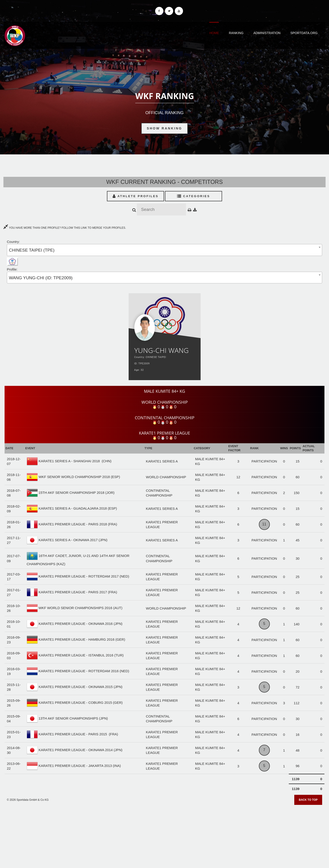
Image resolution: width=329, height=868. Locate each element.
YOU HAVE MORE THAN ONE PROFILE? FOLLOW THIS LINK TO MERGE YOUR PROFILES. (65, 228)
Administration (267, 33)
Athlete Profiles (136, 196)
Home (214, 33)
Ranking (236, 33)
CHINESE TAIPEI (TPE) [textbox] (32, 250)
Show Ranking (165, 128)
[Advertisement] (164, 835)
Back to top (308, 800)
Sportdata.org (304, 33)
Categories (194, 196)
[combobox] (164, 250)
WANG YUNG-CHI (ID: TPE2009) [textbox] (41, 278)
